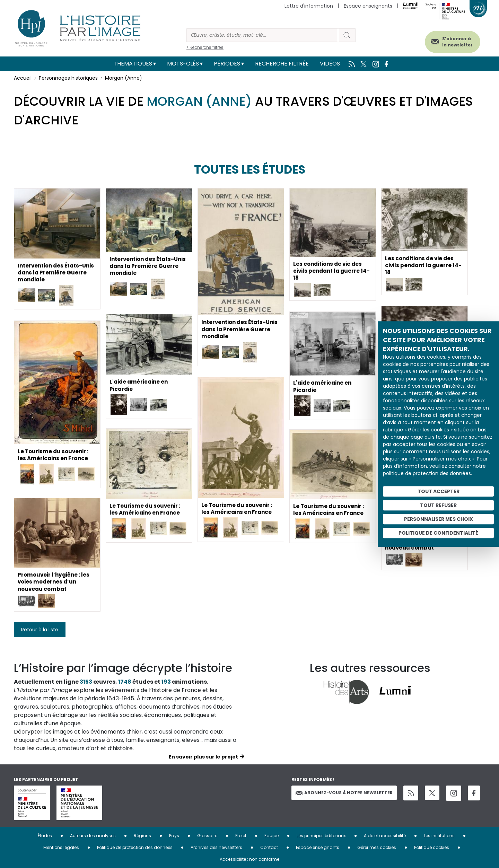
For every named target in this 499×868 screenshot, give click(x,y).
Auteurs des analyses (93, 836)
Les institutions (439, 836)
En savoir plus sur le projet (203, 757)
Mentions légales (61, 847)
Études (45, 836)
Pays (174, 836)
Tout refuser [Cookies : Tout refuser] (438, 505)
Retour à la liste (40, 630)
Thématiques (133, 64)
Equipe (272, 836)
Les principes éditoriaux (321, 836)
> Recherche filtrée (205, 47)
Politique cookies (432, 847)
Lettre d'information (309, 6)
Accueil (23, 78)
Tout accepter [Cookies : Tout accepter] (439, 491)
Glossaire (207, 836)
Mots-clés (183, 64)
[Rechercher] (262, 35)
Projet (241, 836)
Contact (269, 847)
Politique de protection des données (135, 847)
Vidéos (330, 64)
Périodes (227, 64)
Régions (142, 836)
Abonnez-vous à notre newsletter (344, 793)
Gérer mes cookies (377, 847)
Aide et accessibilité (385, 836)
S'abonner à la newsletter (452, 41)
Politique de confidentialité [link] (438, 533)
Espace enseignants (368, 6)
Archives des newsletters (216, 847)
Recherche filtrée (282, 64)
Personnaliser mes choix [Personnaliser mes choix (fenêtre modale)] (439, 519)
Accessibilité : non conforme (249, 859)
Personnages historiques (68, 78)
